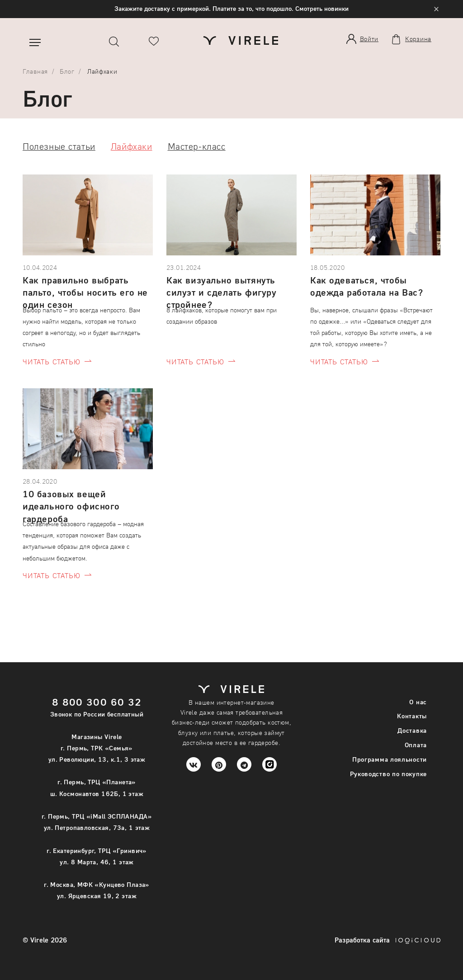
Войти (369, 39)
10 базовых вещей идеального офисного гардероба (71, 502)
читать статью (51, 361)
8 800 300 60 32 (97, 702)
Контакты (412, 716)
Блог (67, 71)
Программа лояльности (390, 759)
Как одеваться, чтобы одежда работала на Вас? (367, 286)
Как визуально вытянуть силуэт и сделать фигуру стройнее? (222, 288)
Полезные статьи (59, 146)
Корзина (418, 39)
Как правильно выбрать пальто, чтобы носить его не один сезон (85, 288)
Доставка (412, 730)
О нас (418, 702)
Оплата (416, 745)
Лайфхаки (132, 146)
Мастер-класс (197, 146)
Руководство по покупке (388, 774)
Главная (35, 71)
